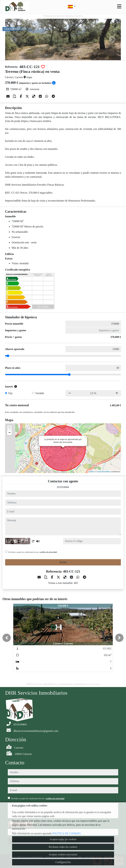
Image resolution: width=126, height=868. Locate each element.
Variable (40, 393)
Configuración (63, 862)
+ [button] (10, 428)
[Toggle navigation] (119, 6)
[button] (7, 638)
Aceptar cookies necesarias (63, 854)
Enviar (63, 562)
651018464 (63, 487)
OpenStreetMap (104, 472)
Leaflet (91, 472)
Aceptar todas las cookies (63, 839)
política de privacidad (49, 552)
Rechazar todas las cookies (63, 847)
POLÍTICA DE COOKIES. (67, 833)
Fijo (10, 393)
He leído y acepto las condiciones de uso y (33, 552)
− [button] (10, 433)
